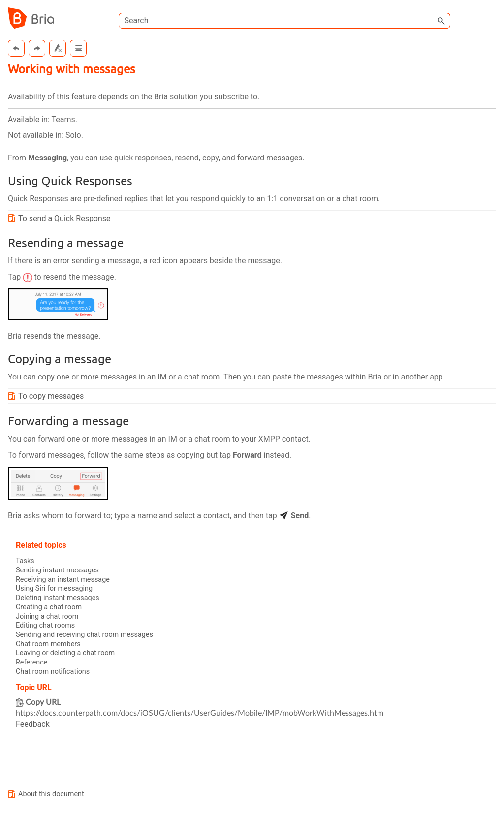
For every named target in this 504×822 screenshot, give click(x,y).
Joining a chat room (47, 616)
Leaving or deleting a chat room (65, 653)
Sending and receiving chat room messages (84, 635)
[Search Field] (284, 21)
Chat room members (48, 644)
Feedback (33, 724)
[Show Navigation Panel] (491, 18)
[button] (441, 21)
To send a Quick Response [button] (61, 218)
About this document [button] (47, 794)
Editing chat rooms (45, 625)
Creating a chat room (49, 607)
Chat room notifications (53, 672)
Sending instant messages (57, 570)
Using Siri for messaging (54, 588)
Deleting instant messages (58, 598)
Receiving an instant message (63, 580)
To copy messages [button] (47, 396)
